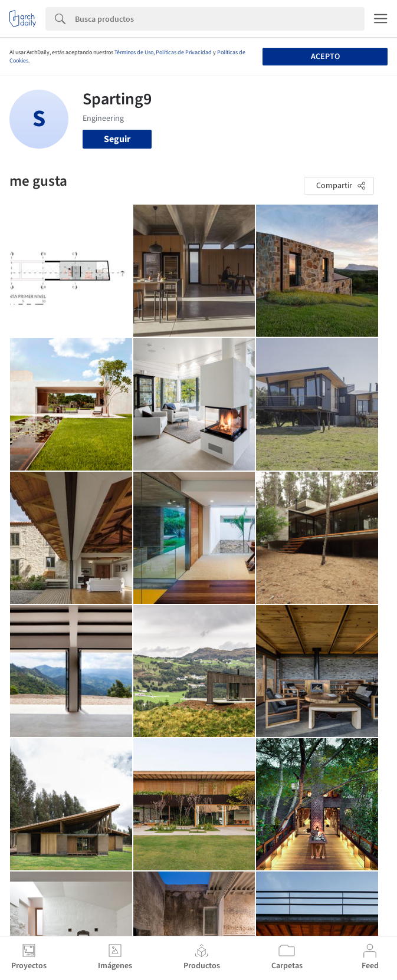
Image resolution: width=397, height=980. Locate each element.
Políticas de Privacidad (184, 52)
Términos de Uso (134, 52)
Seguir (117, 139)
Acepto (325, 57)
